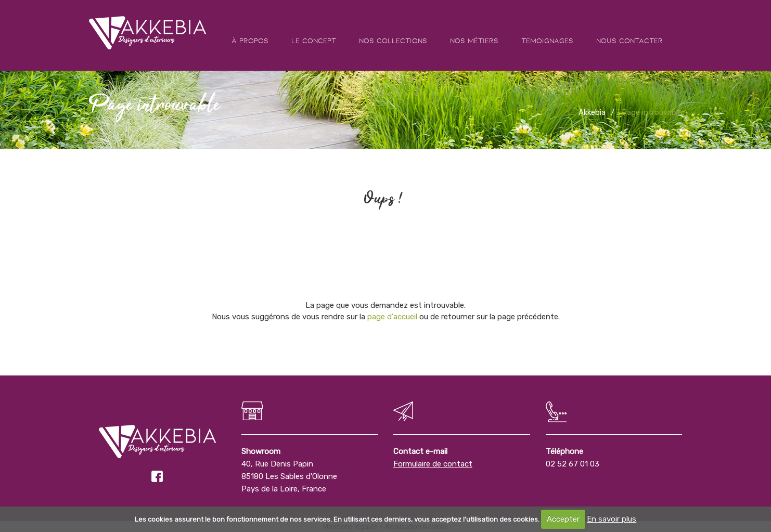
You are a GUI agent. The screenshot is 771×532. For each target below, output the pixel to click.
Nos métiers (474, 41)
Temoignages (547, 41)
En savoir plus (612, 519)
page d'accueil (392, 317)
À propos (250, 41)
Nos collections (393, 41)
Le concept (314, 41)
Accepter (563, 519)
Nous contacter (629, 41)
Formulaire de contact (433, 464)
